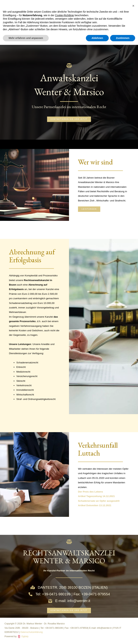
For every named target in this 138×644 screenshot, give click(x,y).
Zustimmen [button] (123, 38)
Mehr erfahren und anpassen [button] (26, 38)
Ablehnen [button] (97, 38)
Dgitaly (25, 636)
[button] (133, 6)
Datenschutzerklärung (31, 632)
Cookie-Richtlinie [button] (64, 15)
